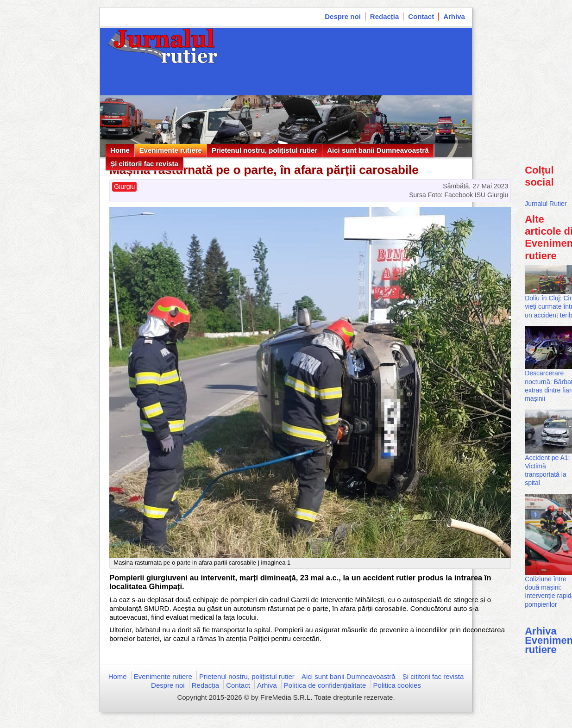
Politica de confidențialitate (325, 685)
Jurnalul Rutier (546, 204)
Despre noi (343, 16)
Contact (421, 16)
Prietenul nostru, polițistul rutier (264, 150)
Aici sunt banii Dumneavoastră (378, 150)
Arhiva (454, 16)
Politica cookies (397, 685)
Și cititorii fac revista (144, 164)
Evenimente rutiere (171, 150)
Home (120, 150)
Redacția (385, 16)
